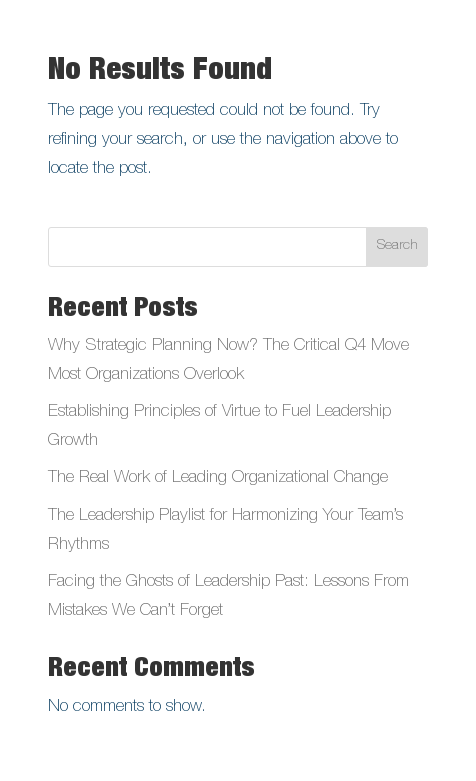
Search (397, 246)
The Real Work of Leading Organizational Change (218, 478)
